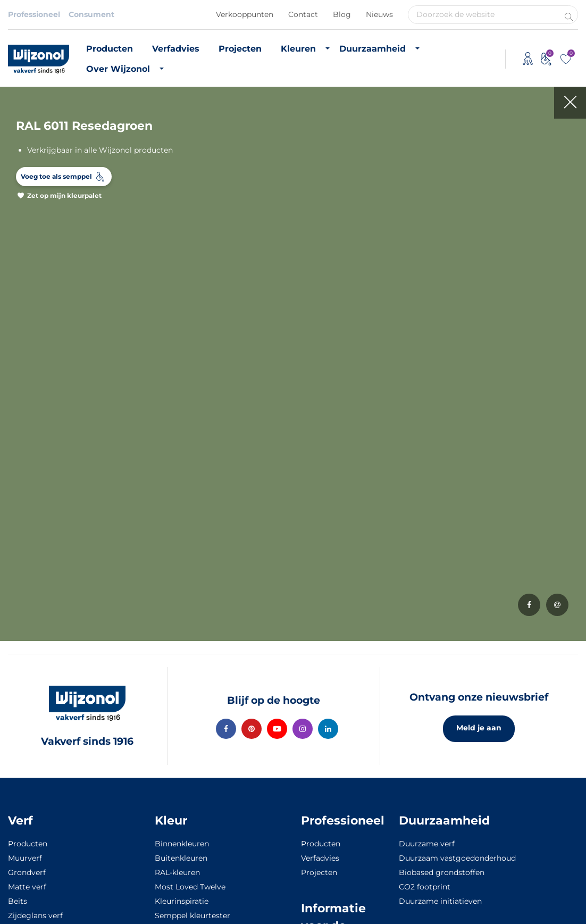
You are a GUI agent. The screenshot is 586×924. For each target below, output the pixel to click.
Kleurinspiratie (182, 901)
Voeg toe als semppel (56, 176)
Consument (91, 14)
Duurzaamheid (372, 49)
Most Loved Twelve (190, 887)
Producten (110, 49)
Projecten (240, 49)
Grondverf (27, 872)
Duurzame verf (427, 844)
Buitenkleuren (181, 858)
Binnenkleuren (182, 844)
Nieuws (379, 14)
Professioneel (34, 14)
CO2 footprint (425, 887)
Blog (342, 14)
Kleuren (298, 49)
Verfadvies (176, 49)
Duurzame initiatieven (440, 901)
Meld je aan (479, 728)
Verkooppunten (245, 14)
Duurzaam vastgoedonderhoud (457, 858)
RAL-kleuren (177, 872)
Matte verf (27, 887)
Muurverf (25, 858)
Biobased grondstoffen (442, 872)
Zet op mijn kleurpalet (64, 195)
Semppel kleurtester (192, 915)
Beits (18, 901)
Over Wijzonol (118, 69)
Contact (303, 14)
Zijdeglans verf (35, 915)
